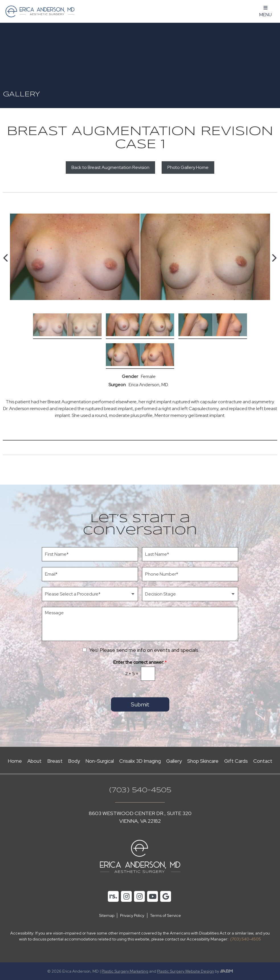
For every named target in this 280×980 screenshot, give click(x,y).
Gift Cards (236, 761)
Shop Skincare (203, 761)
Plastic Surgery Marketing (125, 971)
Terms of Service (165, 915)
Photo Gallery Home (188, 167)
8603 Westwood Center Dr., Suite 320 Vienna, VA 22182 (140, 817)
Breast (55, 761)
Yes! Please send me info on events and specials (144, 650)
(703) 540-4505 (140, 790)
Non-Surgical (100, 761)
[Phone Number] (190, 574)
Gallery (174, 761)
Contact (263, 761)
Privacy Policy (132, 915)
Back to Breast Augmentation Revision (110, 167)
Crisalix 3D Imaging (140, 761)
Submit (140, 704)
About (34, 761)
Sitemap (107, 915)
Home (15, 761)
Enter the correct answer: (140, 662)
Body (74, 761)
